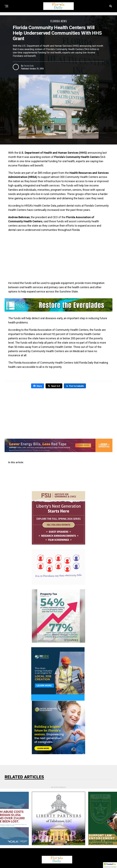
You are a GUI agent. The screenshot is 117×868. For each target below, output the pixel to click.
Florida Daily (29, 66)
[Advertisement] (58, 256)
